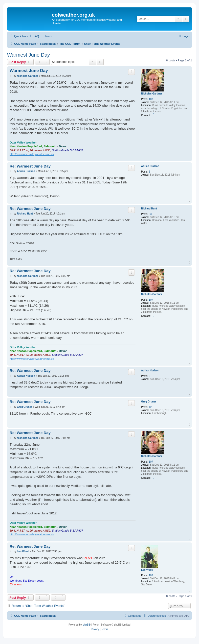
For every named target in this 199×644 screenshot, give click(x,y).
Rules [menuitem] (49, 36)
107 (151, 99)
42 (150, 407)
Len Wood (147, 570)
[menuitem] (34, 36)
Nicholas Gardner (152, 94)
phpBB (86, 625)
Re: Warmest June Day (30, 166)
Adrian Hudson (150, 166)
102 (151, 575)
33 (150, 214)
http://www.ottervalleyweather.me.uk (32, 154)
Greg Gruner (149, 402)
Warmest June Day (28, 55)
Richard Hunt (149, 209)
